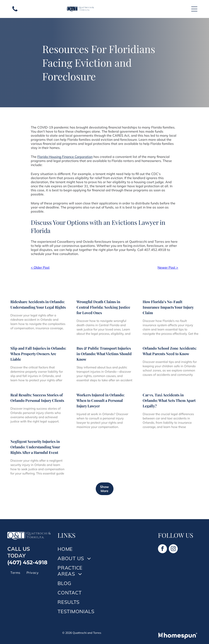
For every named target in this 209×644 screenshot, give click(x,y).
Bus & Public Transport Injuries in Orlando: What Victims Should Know (104, 354)
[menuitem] (15, 573)
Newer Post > (168, 267)
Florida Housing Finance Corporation (65, 157)
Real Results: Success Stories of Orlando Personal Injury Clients (37, 398)
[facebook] (162, 549)
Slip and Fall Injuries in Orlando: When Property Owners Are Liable (38, 354)
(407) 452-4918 (27, 562)
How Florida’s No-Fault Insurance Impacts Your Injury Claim (168, 307)
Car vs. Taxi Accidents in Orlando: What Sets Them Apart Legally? (169, 400)
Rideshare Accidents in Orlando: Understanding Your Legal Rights (38, 304)
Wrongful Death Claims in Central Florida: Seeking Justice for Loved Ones (103, 307)
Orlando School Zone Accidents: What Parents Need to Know (170, 351)
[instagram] (173, 549)
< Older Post (40, 267)
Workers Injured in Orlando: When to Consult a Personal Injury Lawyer (101, 400)
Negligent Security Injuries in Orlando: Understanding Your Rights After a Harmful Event (35, 447)
